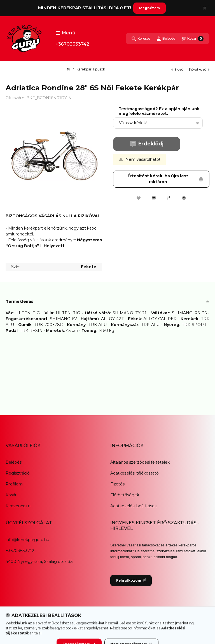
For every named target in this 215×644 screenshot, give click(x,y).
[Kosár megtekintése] (192, 39)
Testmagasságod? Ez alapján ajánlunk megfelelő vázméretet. (159, 111)
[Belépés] (166, 39)
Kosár (11, 495)
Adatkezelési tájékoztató (135, 473)
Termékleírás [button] (20, 301)
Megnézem (149, 8)
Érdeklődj (147, 144)
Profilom (14, 484)
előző (177, 69)
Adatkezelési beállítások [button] (134, 506)
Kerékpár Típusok (91, 69)
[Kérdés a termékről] (184, 198)
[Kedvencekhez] (139, 198)
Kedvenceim (18, 506)
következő (199, 69)
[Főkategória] (68, 69)
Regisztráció (18, 473)
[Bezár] (205, 8)
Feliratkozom (131, 580)
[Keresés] (141, 39)
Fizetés (117, 484)
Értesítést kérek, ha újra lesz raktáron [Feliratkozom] (166, 179)
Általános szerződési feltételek (140, 462)
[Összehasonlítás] (169, 198)
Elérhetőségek (125, 495)
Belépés (14, 462)
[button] (66, 33)
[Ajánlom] (154, 198)
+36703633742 (73, 44)
